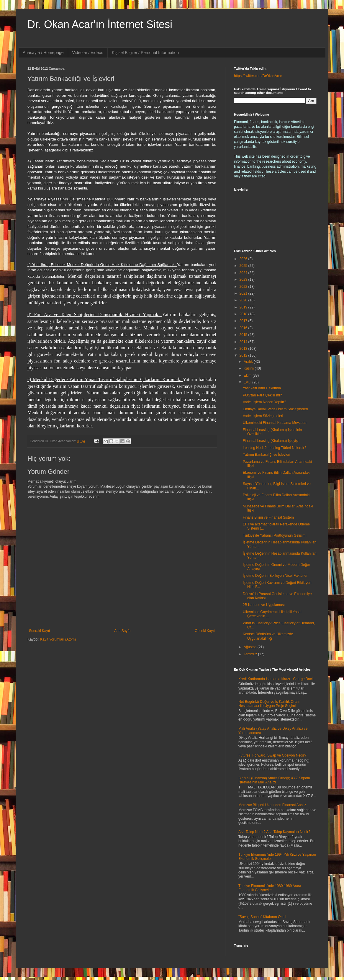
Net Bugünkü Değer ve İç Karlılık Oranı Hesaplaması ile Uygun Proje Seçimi (269, 704)
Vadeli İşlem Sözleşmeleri (263, 416)
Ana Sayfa (122, 631)
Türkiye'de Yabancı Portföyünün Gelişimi (275, 535)
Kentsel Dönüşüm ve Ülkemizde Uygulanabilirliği (268, 636)
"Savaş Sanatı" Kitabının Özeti (262, 917)
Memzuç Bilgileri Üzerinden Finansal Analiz (272, 805)
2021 (244, 293)
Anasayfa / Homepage (43, 53)
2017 (244, 321)
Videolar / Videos (88, 53)
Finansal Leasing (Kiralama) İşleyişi (271, 441)
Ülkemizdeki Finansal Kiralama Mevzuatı (275, 423)
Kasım (249, 368)
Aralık (249, 362)
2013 (244, 349)
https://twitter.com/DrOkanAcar (258, 76)
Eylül (248, 382)
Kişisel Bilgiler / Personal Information (145, 53)
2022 (244, 287)
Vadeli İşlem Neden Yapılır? (264, 402)
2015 (244, 335)
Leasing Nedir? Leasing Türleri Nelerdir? (275, 448)
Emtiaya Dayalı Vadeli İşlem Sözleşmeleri (275, 409)
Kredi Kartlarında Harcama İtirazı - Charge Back (276, 679)
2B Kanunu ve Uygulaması (264, 605)
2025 (244, 266)
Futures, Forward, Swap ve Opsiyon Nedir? (272, 755)
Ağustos (251, 647)
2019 (244, 307)
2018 (244, 314)
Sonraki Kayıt (39, 631)
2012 (244, 355)
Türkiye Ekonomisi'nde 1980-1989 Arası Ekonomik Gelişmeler (270, 888)
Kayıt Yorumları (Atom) (58, 639)
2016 (244, 328)
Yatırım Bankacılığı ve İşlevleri (267, 455)
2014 (244, 342)
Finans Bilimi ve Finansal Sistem (268, 517)
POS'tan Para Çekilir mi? (262, 395)
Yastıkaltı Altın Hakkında (262, 388)
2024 (244, 273)
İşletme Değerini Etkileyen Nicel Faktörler (275, 576)
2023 (244, 280)
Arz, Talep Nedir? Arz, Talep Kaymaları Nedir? (274, 832)
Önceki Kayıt (205, 631)
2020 (244, 300)
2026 (244, 259)
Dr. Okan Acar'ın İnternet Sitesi (100, 24)
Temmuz (251, 654)
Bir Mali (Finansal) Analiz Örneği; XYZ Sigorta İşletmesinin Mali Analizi (274, 780)
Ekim (248, 375)
